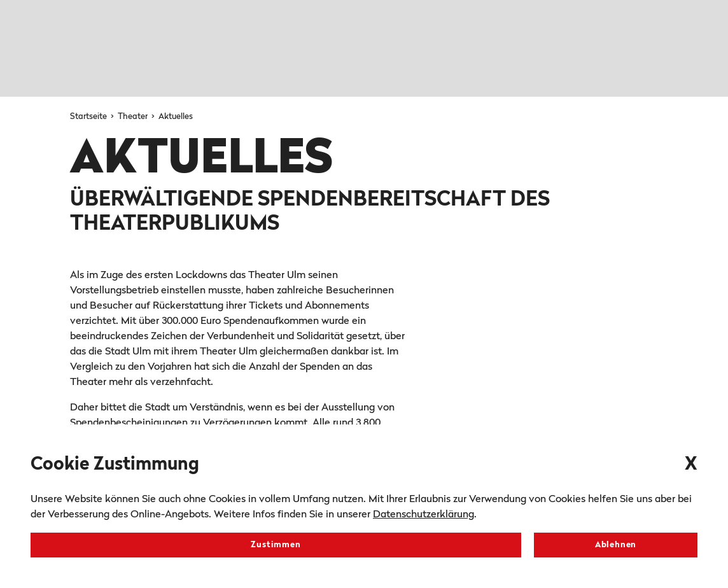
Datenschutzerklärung (423, 515)
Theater (134, 117)
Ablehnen (616, 545)
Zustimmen (276, 545)
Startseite (89, 117)
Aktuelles (176, 117)
